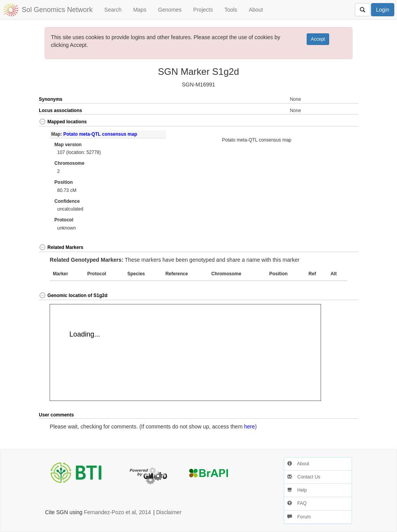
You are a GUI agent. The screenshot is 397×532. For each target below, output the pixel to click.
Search (113, 10)
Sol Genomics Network (57, 10)
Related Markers (61, 247)
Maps (140, 10)
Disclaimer (169, 512)
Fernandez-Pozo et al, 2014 (118, 512)
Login (383, 10)
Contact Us (304, 477)
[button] (342, 122)
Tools (231, 10)
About (256, 10)
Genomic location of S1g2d (73, 295)
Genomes (170, 10)
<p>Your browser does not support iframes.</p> (185, 352)
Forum (299, 517)
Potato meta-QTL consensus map (100, 134)
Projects (203, 10)
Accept (318, 39)
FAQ (297, 503)
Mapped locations (63, 122)
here (249, 427)
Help (297, 490)
